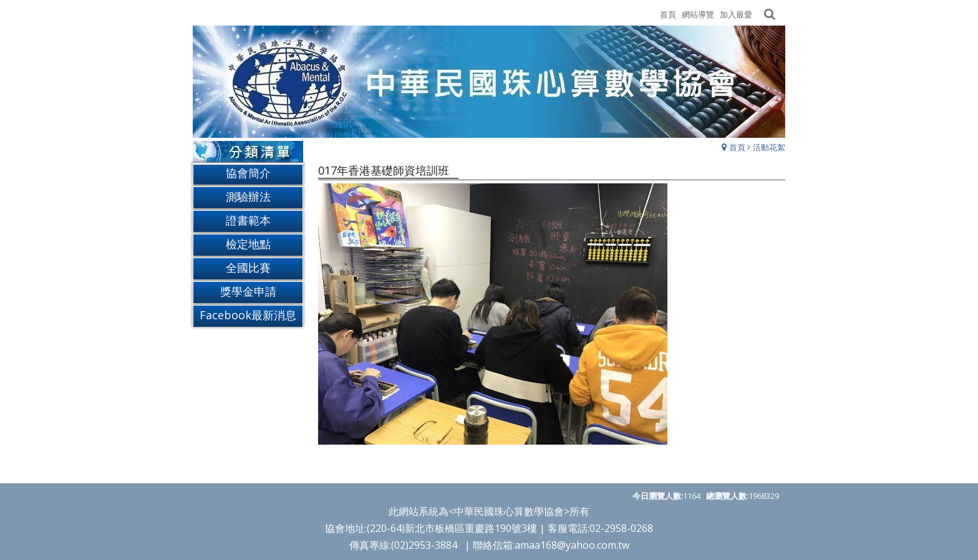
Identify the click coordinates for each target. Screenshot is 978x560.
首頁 (737, 147)
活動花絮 (769, 147)
